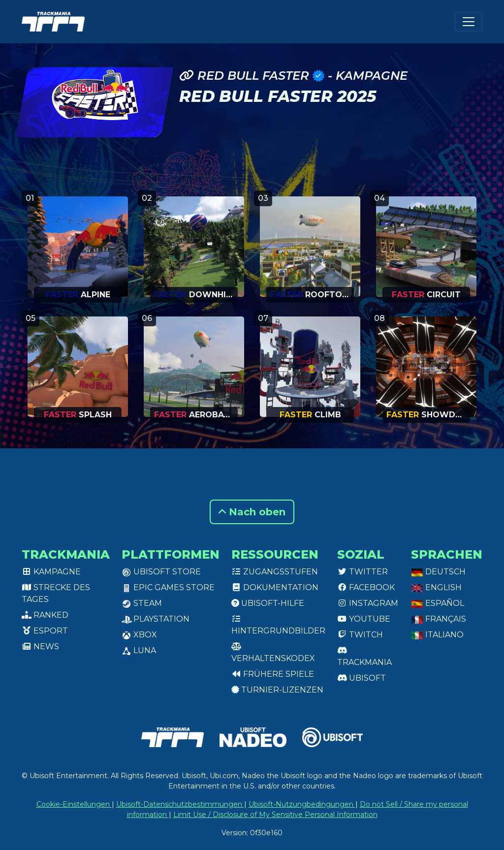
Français (439, 619)
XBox (139, 635)
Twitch (360, 635)
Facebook (366, 587)
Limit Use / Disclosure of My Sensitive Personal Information (275, 815)
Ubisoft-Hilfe (268, 603)
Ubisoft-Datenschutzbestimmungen (180, 804)
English (436, 587)
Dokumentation (275, 587)
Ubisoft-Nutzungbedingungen (302, 804)
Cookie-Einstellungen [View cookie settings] (74, 804)
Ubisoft (362, 678)
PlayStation (156, 619)
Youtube (364, 619)
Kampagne (51, 572)
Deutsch (438, 572)
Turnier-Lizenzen (277, 690)
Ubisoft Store (161, 572)
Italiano (437, 635)
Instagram (368, 603)
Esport (45, 631)
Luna (139, 650)
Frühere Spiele (273, 674)
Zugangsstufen (275, 572)
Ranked (45, 615)
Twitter (362, 572)
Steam (142, 603)
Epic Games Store (168, 587)
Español (438, 603)
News (40, 646)
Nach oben (252, 512)
